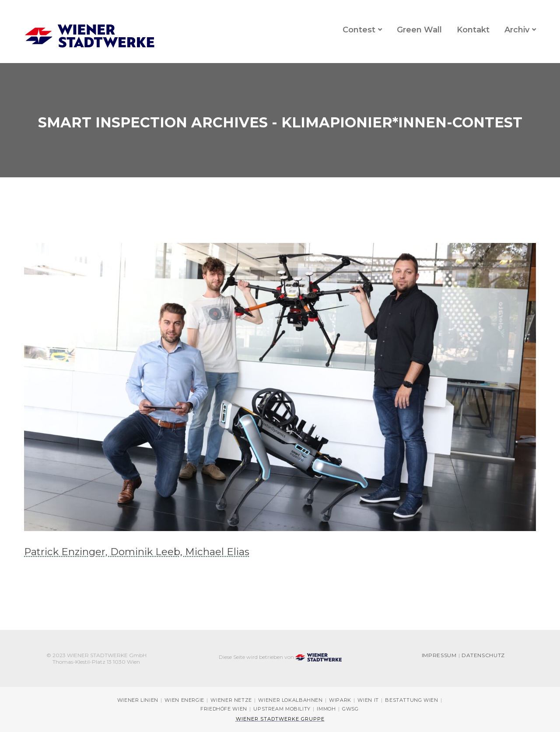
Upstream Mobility (282, 709)
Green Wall (419, 30)
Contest (359, 30)
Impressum (439, 656)
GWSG (350, 709)
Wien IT (368, 700)
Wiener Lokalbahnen (290, 700)
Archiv (517, 30)
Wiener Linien (138, 700)
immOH (326, 709)
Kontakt (473, 30)
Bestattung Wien (411, 700)
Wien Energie (184, 700)
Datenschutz (483, 656)
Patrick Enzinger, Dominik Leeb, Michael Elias (137, 552)
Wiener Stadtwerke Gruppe (280, 719)
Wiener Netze (231, 700)
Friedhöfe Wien (224, 709)
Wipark (340, 700)
